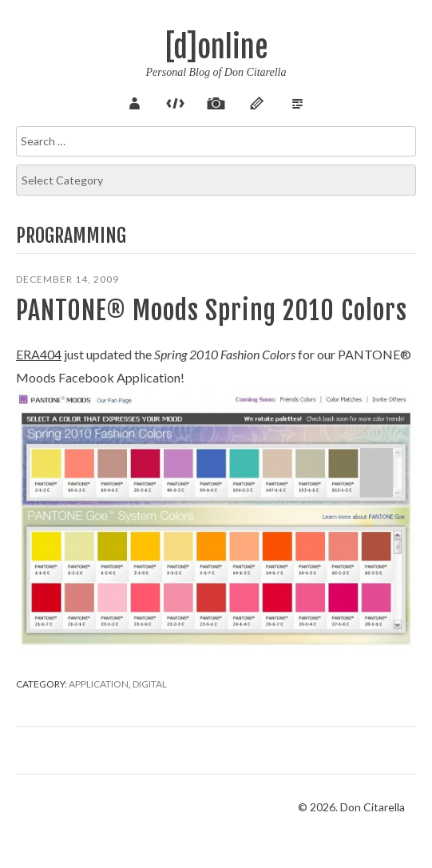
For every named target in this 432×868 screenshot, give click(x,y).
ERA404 (39, 354)
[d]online (216, 48)
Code (176, 101)
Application (99, 684)
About (135, 101)
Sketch (257, 101)
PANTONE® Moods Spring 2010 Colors (212, 311)
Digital (150, 684)
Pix (216, 101)
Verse (298, 101)
